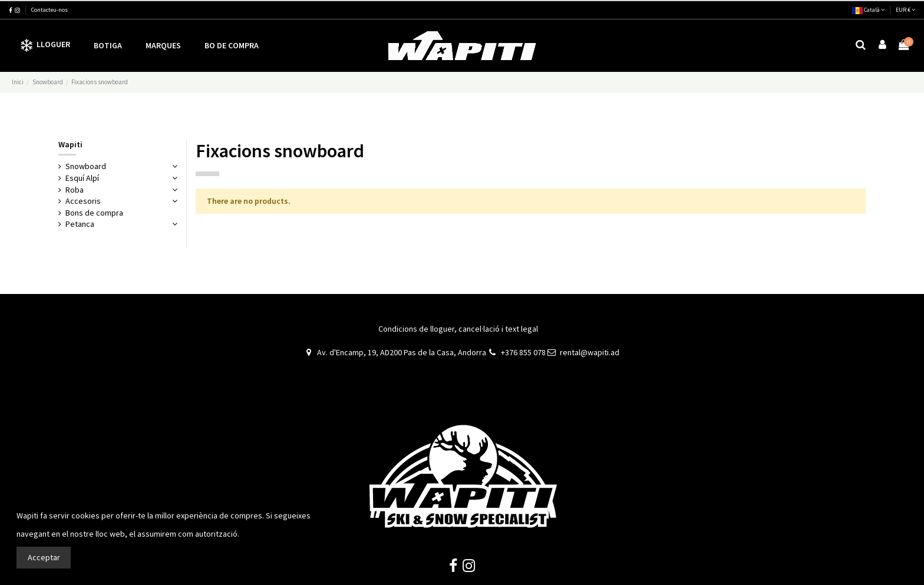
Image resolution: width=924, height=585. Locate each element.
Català (868, 10)
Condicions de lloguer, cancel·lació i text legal (458, 329)
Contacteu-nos (49, 10)
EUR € (905, 10)
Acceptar (44, 557)
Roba (75, 190)
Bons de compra (94, 213)
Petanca (80, 224)
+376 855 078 (523, 352)
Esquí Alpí (82, 178)
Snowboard (86, 166)
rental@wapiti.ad (590, 352)
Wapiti (70, 144)
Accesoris (83, 201)
